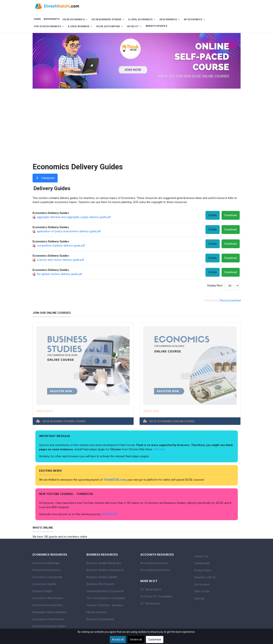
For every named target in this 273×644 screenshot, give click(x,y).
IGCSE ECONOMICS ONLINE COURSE (172, 421)
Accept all (118, 640)
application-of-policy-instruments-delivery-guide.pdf (69, 231)
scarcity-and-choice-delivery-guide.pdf (61, 260)
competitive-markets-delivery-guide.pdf (61, 246)
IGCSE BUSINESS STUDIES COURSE (64, 421)
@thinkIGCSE (110, 514)
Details (213, 215)
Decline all (136, 640)
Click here (160, 449)
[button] (76, 20)
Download (231, 215)
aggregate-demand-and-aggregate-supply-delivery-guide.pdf (74, 217)
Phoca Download (230, 300)
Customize (155, 640)
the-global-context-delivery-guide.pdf (60, 274)
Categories (45, 178)
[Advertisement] (137, 122)
